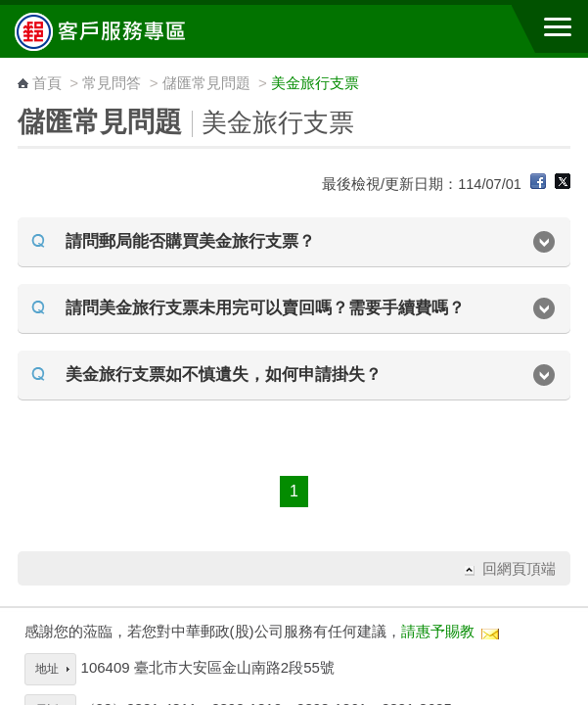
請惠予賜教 (438, 631)
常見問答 (112, 83)
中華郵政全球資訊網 (122, 31)
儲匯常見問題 (206, 83)
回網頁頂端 (519, 568)
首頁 (47, 83)
